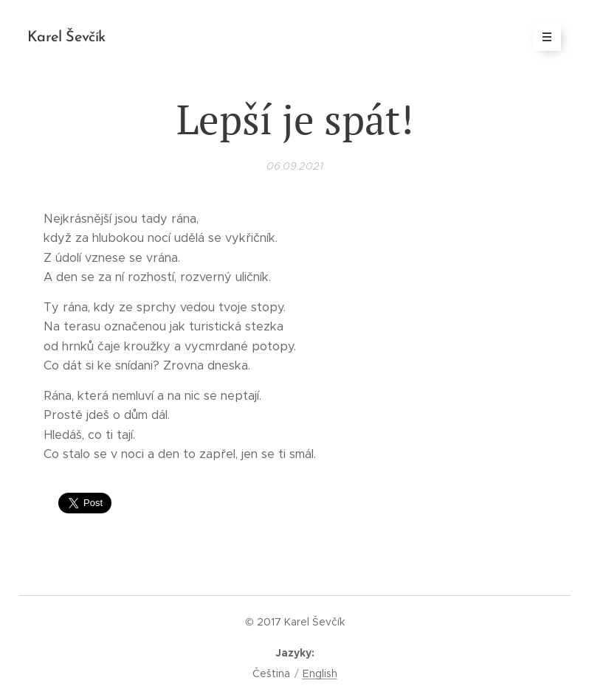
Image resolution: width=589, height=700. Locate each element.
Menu (542, 37)
